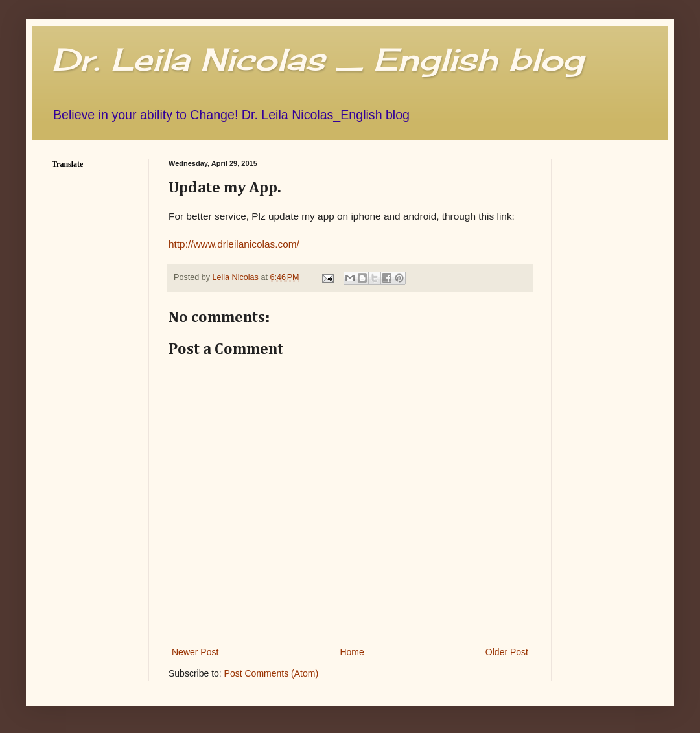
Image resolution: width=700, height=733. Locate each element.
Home (352, 652)
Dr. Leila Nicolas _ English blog (318, 59)
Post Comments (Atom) (271, 673)
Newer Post (195, 652)
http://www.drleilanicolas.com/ (234, 244)
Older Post (507, 652)
